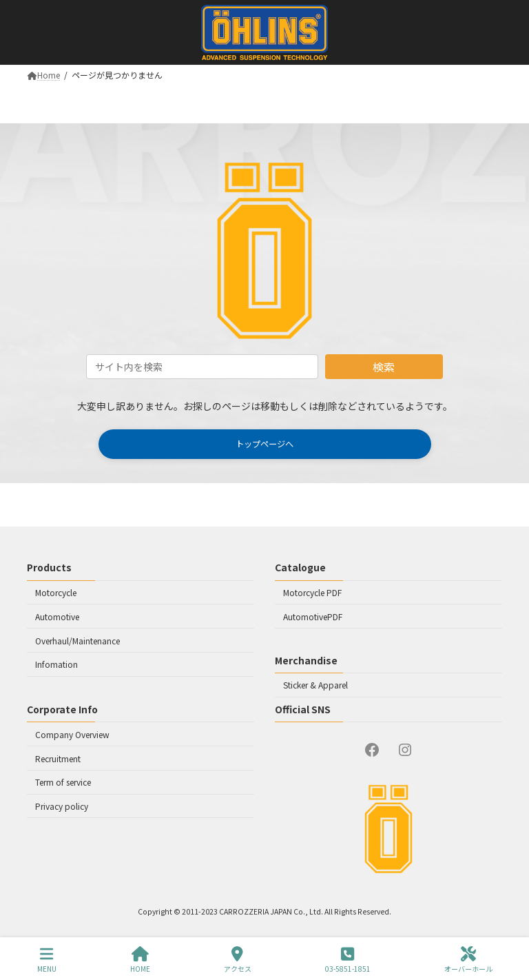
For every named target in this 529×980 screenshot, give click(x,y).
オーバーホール (468, 960)
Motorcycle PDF (312, 592)
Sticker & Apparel (315, 685)
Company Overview (72, 734)
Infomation (56, 664)
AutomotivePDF (313, 616)
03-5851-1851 (348, 960)
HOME (140, 960)
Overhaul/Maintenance (77, 640)
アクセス (238, 960)
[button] (265, 444)
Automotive (57, 616)
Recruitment (58, 758)
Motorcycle (56, 592)
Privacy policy (62, 806)
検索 (384, 367)
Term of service (63, 782)
